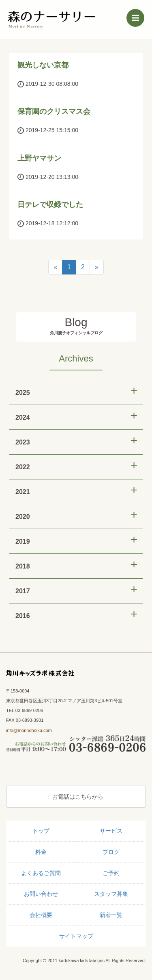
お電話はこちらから (76, 797)
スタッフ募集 (111, 894)
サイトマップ (76, 936)
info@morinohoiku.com (29, 730)
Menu (138, 16)
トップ (41, 831)
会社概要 (41, 915)
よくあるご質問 (41, 873)
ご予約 (111, 873)
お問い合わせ (41, 894)
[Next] (97, 267)
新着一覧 (111, 915)
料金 (41, 852)
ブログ (111, 852)
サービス (111, 831)
